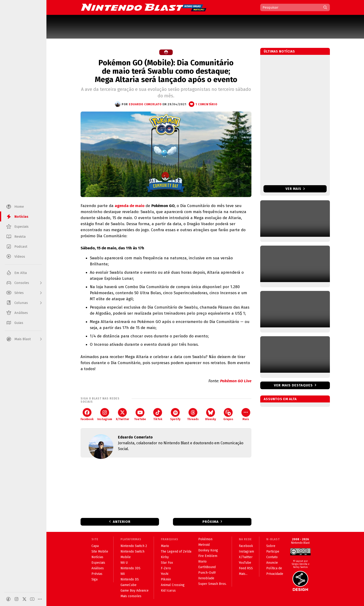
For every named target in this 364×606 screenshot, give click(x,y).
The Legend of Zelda (176, 552)
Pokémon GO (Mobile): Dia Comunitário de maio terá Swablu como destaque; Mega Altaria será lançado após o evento (166, 71)
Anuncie (272, 563)
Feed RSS (246, 568)
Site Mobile (100, 552)
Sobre (271, 546)
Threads (193, 414)
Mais (246, 414)
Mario (165, 546)
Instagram (105, 414)
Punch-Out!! (207, 573)
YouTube (140, 414)
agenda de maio (130, 206)
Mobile (126, 557)
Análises (98, 568)
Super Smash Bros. (212, 584)
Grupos (228, 414)
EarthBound (207, 567)
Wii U (124, 563)
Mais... (243, 574)
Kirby (165, 557)
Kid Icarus (168, 591)
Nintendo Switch (132, 552)
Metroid (204, 545)
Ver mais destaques (293, 385)
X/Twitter (122, 414)
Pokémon (205, 539)
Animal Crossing (173, 585)
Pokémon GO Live (236, 381)
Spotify (175, 414)
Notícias (97, 557)
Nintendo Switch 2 (134, 546)
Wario (202, 562)
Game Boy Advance (135, 591)
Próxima (211, 522)
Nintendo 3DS (130, 568)
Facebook (87, 414)
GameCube (128, 585)
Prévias (97, 574)
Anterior (122, 522)
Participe (273, 552)
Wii (123, 574)
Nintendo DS (130, 579)
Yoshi (165, 574)
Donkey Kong (208, 550)
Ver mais (295, 189)
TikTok (158, 414)
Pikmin (166, 579)
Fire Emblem (208, 556)
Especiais (98, 563)
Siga (94, 579)
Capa (95, 546)
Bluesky (211, 414)
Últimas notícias (279, 51)
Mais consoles (131, 596)
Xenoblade (206, 578)
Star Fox (167, 563)
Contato (272, 557)
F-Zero (166, 568)
